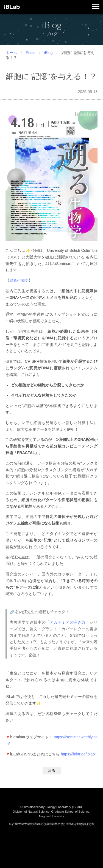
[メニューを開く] (96, 7)
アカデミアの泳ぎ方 (68, 622)
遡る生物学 (19, 280)
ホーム (11, 53)
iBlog (48, 53)
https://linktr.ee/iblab (78, 754)
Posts (31, 53)
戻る (52, 770)
